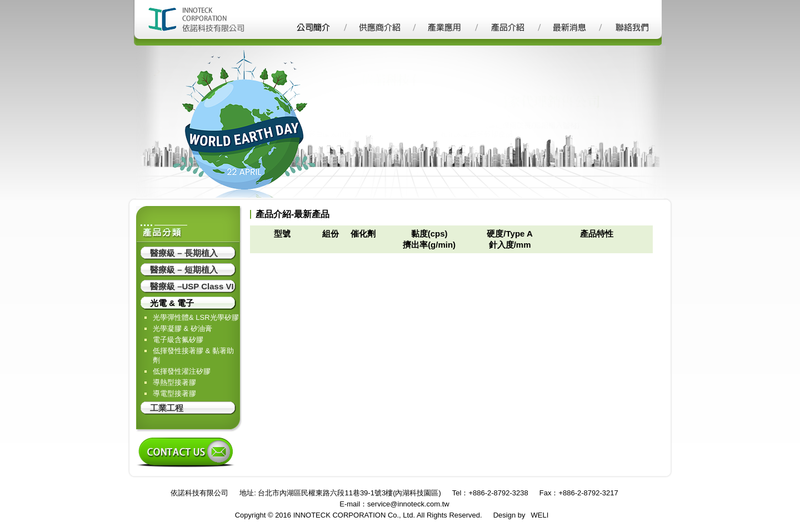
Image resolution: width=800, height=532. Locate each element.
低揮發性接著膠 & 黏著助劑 (193, 355)
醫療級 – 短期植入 (184, 270)
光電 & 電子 (172, 303)
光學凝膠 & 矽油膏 (182, 328)
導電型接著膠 (174, 393)
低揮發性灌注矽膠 (182, 371)
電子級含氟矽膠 (178, 340)
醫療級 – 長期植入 (184, 253)
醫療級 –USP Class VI (192, 286)
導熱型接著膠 (174, 382)
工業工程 (167, 408)
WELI (540, 515)
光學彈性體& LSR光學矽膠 (196, 317)
